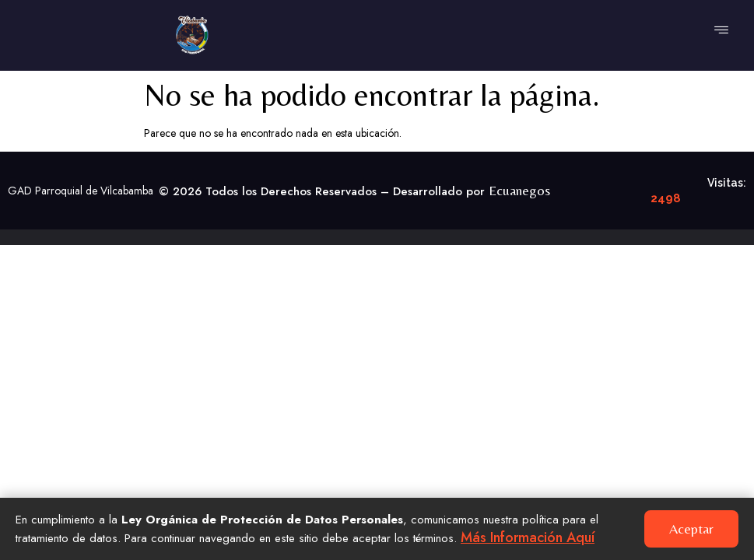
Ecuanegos (519, 190)
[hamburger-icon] (721, 31)
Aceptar (691, 528)
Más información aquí (528, 537)
